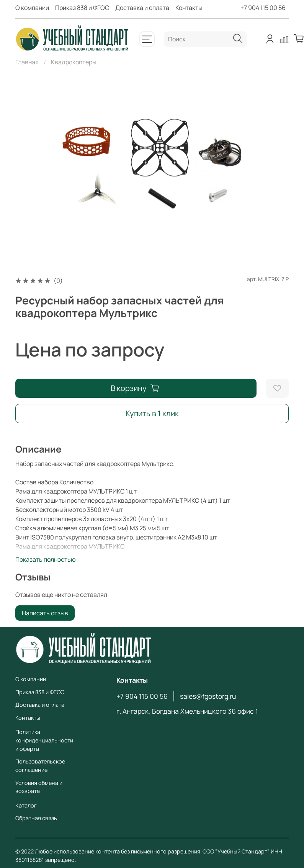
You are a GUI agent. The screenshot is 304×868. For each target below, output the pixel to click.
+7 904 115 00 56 (263, 8)
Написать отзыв (45, 613)
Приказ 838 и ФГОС (82, 8)
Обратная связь (36, 818)
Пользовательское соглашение (40, 766)
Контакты (189, 8)
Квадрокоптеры (74, 62)
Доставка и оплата (142, 8)
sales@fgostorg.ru (208, 696)
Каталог (26, 805)
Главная (27, 62)
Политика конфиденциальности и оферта (44, 740)
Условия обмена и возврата (39, 787)
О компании (32, 8)
